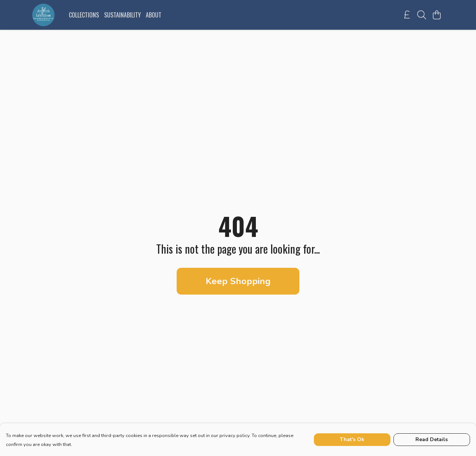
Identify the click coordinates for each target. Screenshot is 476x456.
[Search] (422, 15)
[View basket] (437, 15)
